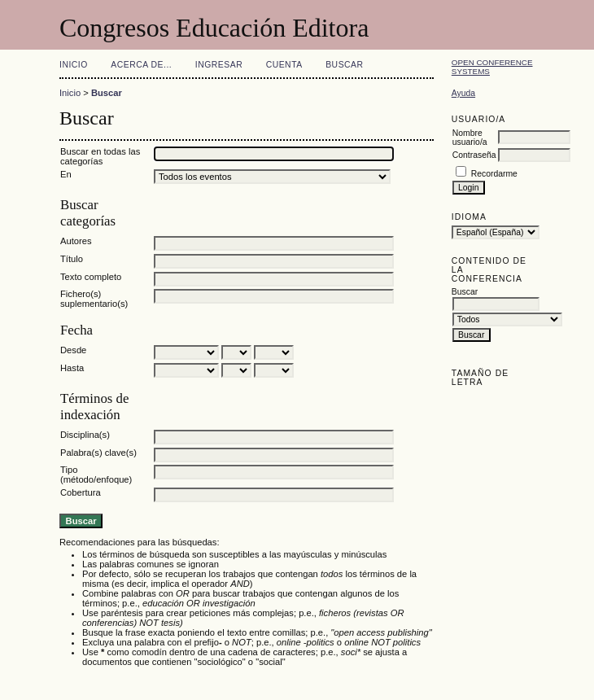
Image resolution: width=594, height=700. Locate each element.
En (66, 174)
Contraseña (474, 155)
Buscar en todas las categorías (100, 156)
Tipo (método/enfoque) (96, 475)
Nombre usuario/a (470, 138)
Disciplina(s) (85, 435)
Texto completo (91, 277)
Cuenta (284, 65)
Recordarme (494, 174)
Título (72, 259)
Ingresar (219, 65)
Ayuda (463, 93)
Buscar (344, 65)
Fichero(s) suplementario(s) (94, 299)
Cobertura (81, 492)
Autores (76, 241)
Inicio (74, 65)
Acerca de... (141, 65)
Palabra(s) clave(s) (98, 453)
